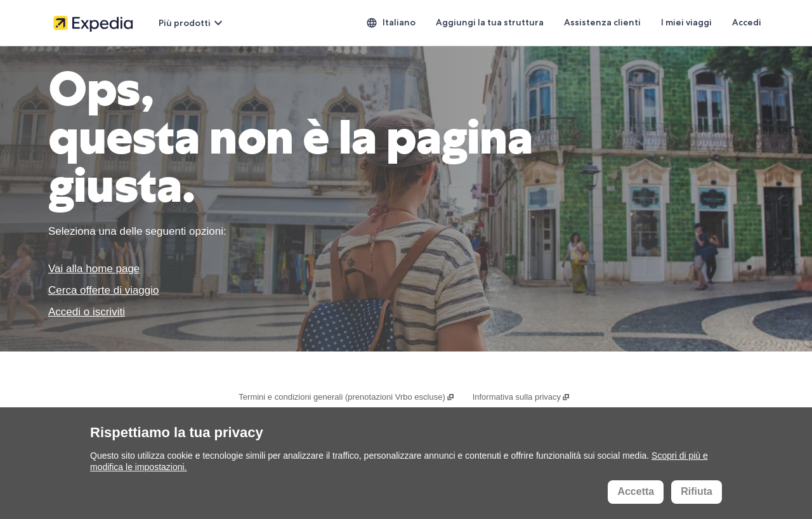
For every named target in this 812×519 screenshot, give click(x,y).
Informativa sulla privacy (522, 397)
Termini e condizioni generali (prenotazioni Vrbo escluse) (347, 397)
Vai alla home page (94, 269)
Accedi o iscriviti (87, 312)
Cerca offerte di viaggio (104, 290)
